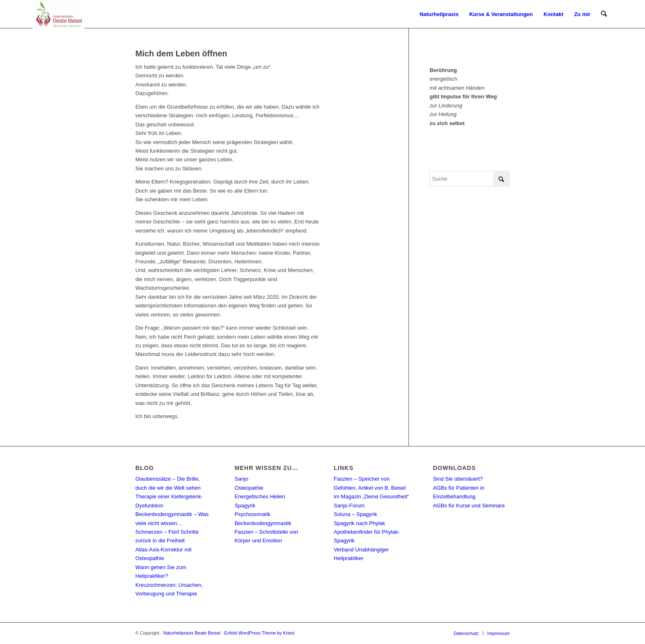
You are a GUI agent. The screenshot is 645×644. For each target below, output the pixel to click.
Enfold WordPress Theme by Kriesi (259, 633)
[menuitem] (440, 14)
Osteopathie (249, 488)
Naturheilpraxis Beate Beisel (192, 633)
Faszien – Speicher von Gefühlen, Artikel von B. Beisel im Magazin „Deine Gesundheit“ (371, 488)
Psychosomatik (252, 514)
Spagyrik (245, 506)
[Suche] (604, 14)
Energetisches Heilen (260, 496)
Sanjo (241, 479)
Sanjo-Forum (349, 506)
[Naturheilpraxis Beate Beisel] (58, 14)
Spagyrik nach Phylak (359, 523)
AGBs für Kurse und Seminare (469, 506)
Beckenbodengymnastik (263, 523)
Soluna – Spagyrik (355, 514)
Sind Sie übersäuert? (458, 479)
